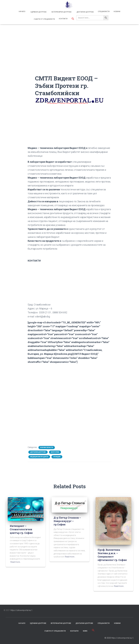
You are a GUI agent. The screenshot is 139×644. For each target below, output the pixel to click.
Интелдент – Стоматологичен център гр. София (21, 529)
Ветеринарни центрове (61, 12)
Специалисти (104, 12)
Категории (55, 452)
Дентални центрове (85, 12)
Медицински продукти (39, 457)
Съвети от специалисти (44, 19)
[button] (73, 19)
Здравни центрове (38, 12)
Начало (22, 12)
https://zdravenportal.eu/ (21, 610)
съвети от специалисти (55, 631)
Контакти (63, 19)
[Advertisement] (70, 56)
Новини (117, 12)
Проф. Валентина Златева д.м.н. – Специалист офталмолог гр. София (112, 555)
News (85, 631)
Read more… (16, 562)
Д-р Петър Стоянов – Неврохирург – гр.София (67, 521)
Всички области (47, 447)
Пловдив (57, 457)
